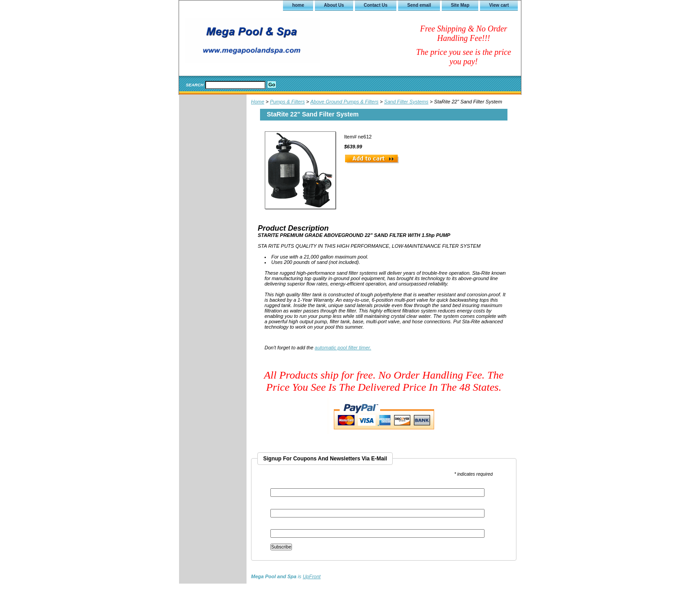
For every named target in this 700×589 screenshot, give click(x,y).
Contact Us (376, 5)
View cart (499, 5)
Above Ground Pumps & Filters (345, 102)
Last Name (282, 526)
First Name (282, 506)
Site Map (460, 5)
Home (258, 102)
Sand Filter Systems (406, 102)
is (286, 576)
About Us (334, 5)
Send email (419, 5)
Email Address (287, 485)
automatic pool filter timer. (343, 348)
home (298, 5)
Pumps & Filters (287, 102)
